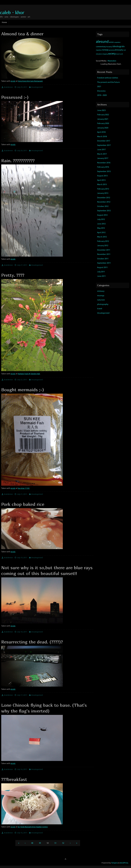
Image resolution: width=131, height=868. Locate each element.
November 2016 (104, 163)
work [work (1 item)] (121, 54)
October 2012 (103, 206)
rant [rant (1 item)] (125, 50)
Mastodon (112, 61)
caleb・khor (12, 12)
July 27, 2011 (22, 265)
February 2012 (103, 241)
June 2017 (101, 150)
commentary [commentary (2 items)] (101, 47)
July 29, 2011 (22, 87)
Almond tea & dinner (22, 34)
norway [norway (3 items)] (105, 50)
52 (63, 843)
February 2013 (103, 189)
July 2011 (101, 272)
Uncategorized (37, 87)
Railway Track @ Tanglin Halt (30, 374)
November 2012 (104, 202)
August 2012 (102, 215)
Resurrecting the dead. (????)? (32, 642)
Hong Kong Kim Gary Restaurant (32, 81)
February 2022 (103, 115)
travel (100, 309)
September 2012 (104, 211)
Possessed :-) (15, 97)
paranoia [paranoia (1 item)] (111, 50)
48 (32, 843)
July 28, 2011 (22, 151)
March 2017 (102, 154)
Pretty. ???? (13, 275)
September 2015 (104, 171)
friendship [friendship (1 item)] (109, 47)
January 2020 (103, 128)
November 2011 (104, 254)
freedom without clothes (108, 78)
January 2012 (103, 246)
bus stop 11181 (24, 488)
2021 (99, 87)
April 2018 (101, 132)
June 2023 (101, 110)
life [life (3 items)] (123, 47)
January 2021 (103, 119)
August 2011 (102, 267)
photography (103, 304)
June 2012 (101, 224)
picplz (13, 81)
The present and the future (108, 82)
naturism (101, 300)
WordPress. (124, 863)
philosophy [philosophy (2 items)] (119, 50)
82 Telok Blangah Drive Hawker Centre (34, 827)
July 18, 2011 (22, 632)
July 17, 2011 (22, 695)
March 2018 (102, 137)
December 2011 (104, 250)
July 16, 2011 (22, 769)
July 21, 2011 (22, 494)
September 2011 (104, 263)
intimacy (101, 291)
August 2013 (102, 176)
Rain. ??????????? (18, 161)
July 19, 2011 (22, 558)
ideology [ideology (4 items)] (117, 46)
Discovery (101, 91)
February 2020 (103, 123)
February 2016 (103, 167)
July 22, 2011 (22, 380)
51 (55, 843)
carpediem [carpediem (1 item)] (117, 42)
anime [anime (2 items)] (111, 42)
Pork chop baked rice (23, 504)
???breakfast (14, 779)
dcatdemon (8, 87)
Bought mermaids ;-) (23, 390)
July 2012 (101, 219)
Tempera (115, 863)
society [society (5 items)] (112, 54)
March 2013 (102, 185)
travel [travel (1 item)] (118, 54)
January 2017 (103, 158)
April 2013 (101, 180)
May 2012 (101, 228)
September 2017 (104, 145)
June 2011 (101, 276)
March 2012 (102, 237)
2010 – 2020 (102, 95)
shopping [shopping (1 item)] (105, 54)
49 (40, 843)
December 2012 (104, 198)
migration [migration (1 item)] (99, 50)
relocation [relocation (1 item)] (99, 54)
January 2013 (103, 193)
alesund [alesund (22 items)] (102, 42)
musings (101, 296)
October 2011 (103, 259)
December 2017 (104, 141)
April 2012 (101, 233)
